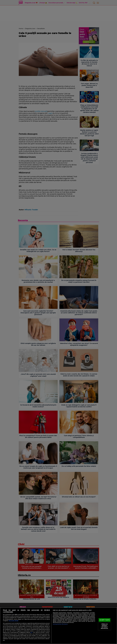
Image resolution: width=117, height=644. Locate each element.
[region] (58, 626)
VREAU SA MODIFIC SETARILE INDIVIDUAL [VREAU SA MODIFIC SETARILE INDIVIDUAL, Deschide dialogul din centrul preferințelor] (104, 626)
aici (32, 632)
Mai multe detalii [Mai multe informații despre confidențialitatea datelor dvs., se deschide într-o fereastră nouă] (14, 621)
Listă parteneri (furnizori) (60, 624)
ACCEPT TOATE (105, 620)
